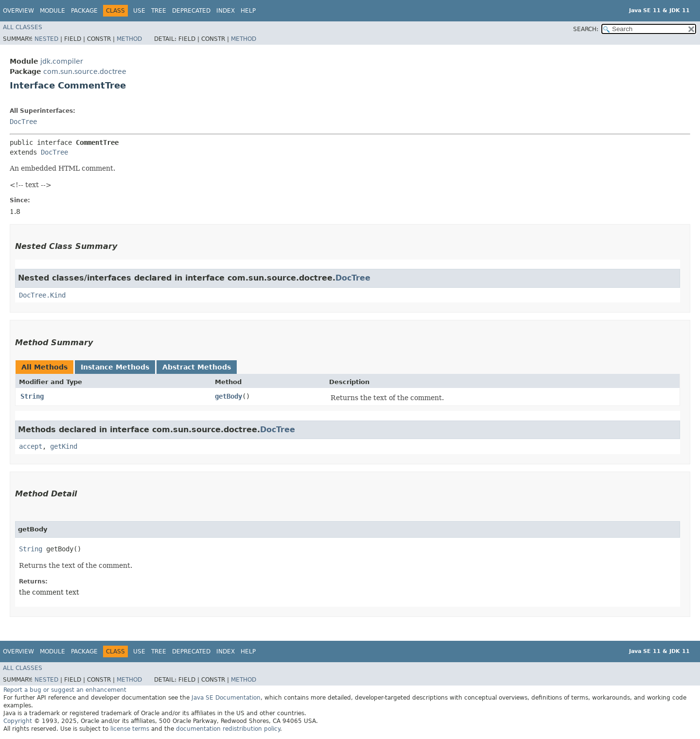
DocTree (23, 122)
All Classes (23, 27)
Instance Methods (115, 367)
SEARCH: (586, 29)
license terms (130, 729)
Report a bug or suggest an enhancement (65, 690)
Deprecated (191, 11)
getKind (64, 446)
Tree (159, 11)
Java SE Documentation (226, 698)
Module (52, 11)
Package (84, 11)
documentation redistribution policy (228, 729)
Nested (46, 39)
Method (129, 39)
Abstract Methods (197, 367)
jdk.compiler (62, 61)
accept (31, 446)
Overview (18, 11)
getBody (228, 396)
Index (226, 11)
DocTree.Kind (42, 295)
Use (139, 11)
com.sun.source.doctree (85, 71)
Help (248, 11)
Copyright (18, 721)
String (32, 396)
